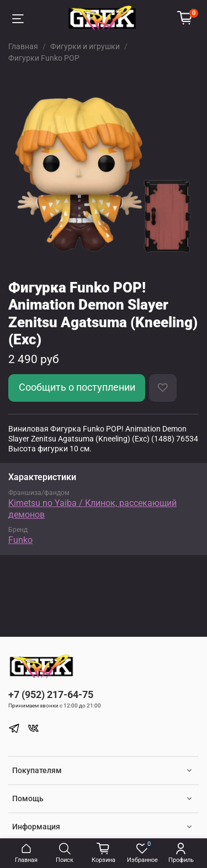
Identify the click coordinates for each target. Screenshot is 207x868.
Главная (23, 46)
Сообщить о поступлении (77, 387)
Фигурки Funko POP (44, 58)
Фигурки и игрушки (85, 46)
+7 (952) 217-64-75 (51, 694)
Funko (20, 540)
